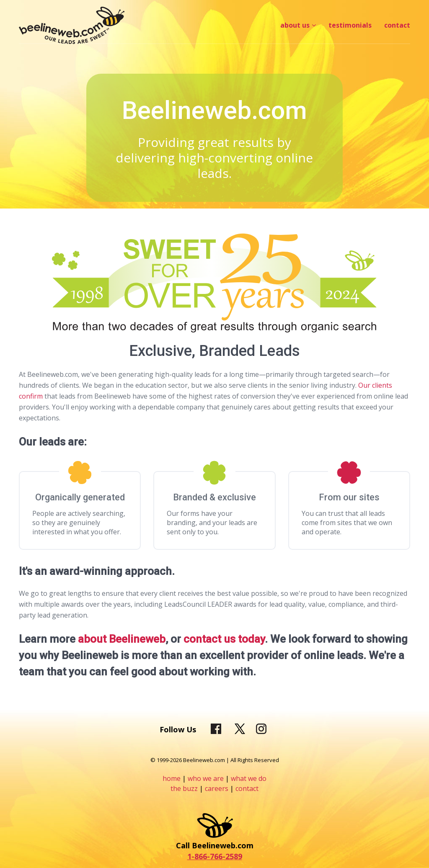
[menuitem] (298, 25)
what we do (249, 778)
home (172, 778)
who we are (206, 778)
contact (247, 788)
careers (217, 788)
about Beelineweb (122, 639)
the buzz (184, 788)
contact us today (224, 639)
